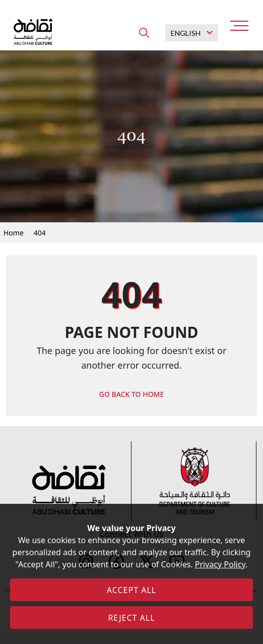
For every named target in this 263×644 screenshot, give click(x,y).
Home (14, 233)
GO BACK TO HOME (132, 394)
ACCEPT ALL (131, 590)
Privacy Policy (220, 564)
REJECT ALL (131, 618)
